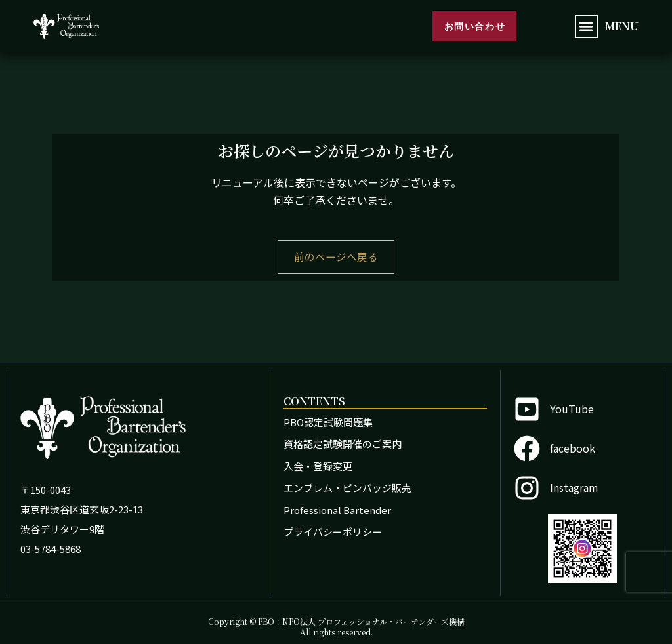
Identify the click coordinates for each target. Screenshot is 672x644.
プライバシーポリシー (333, 532)
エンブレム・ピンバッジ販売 (347, 488)
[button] (586, 27)
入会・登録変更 (318, 466)
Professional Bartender (337, 510)
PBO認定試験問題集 (328, 422)
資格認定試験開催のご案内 (343, 444)
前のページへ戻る (336, 257)
